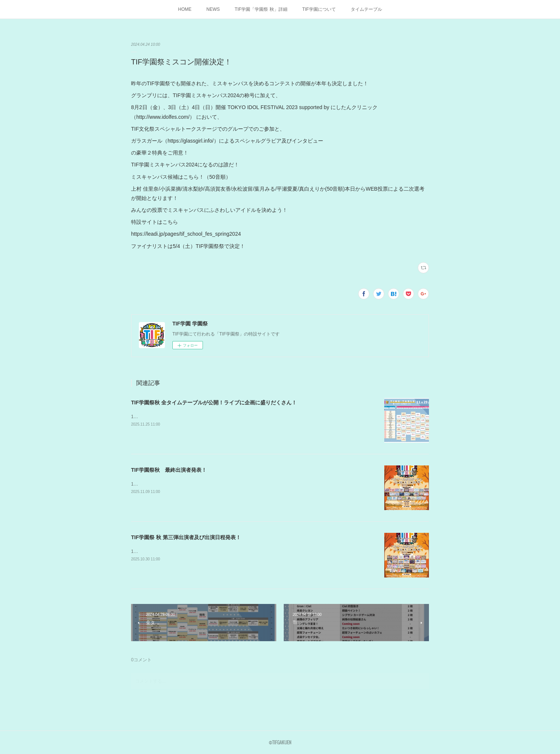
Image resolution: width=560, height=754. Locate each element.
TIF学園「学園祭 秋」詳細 (261, 9)
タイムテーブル (366, 9)
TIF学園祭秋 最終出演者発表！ (169, 470)
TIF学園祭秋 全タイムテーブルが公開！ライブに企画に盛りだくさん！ (214, 403)
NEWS (213, 9)
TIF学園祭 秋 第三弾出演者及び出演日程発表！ (186, 537)
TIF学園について (319, 9)
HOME (185, 9)
